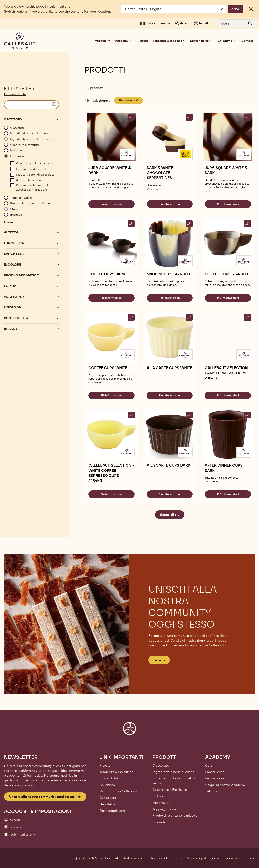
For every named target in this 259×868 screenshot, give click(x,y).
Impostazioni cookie (239, 858)
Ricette (143, 41)
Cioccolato (161, 765)
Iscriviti (159, 660)
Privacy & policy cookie (203, 858)
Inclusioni (160, 796)
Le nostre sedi (216, 778)
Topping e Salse (165, 809)
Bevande (159, 822)
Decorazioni (162, 803)
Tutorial (211, 791)
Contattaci (108, 798)
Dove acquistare (112, 811)
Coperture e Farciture (170, 790)
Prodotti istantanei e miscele (175, 815)
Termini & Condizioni (166, 858)
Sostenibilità (109, 778)
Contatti (248, 41)
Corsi (209, 765)
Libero (8, 222)
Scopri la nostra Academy (225, 785)
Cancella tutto (15, 94)
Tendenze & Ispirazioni (169, 41)
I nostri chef (215, 772)
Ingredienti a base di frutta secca (174, 781)
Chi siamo (107, 785)
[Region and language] (174, 9)
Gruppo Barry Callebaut (118, 791)
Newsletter (108, 804)
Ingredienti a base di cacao (173, 772)
